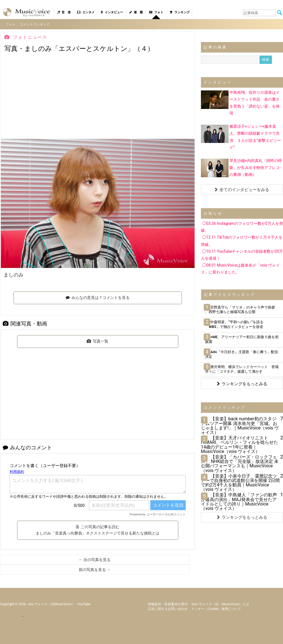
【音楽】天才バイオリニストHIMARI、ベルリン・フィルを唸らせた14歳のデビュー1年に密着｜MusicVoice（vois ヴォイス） (239, 443)
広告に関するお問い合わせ (168, 607)
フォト (156, 12)
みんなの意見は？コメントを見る (98, 296)
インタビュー (112, 12)
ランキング (180, 12)
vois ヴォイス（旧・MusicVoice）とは (220, 603)
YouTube (84, 603)
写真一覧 (98, 340)
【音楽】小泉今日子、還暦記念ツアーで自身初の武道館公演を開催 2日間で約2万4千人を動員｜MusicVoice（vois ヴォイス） (240, 481)
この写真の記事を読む (98, 528)
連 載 (136, 12)
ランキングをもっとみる (242, 382)
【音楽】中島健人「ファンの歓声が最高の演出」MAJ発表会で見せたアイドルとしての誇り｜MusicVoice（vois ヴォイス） (239, 500)
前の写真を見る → (95, 568)
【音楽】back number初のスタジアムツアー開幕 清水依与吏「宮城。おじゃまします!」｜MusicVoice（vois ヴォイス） (240, 424)
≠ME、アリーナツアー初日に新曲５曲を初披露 (242, 338)
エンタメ (86, 12)
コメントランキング (36, 23)
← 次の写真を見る (95, 558)
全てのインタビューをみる (242, 188)
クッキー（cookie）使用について (216, 607)
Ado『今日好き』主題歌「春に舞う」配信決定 (242, 353)
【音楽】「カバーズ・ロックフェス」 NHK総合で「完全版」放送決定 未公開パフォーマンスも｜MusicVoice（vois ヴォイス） (240, 462)
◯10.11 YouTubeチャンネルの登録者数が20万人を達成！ (242, 253)
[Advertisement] (98, 96)
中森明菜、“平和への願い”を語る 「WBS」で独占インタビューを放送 (236, 323)
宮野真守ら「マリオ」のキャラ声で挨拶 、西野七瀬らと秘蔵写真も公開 (240, 308)
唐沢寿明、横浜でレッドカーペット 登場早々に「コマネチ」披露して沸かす (242, 367)
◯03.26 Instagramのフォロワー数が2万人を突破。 (242, 225)
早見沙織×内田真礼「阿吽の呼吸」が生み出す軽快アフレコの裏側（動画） (256, 166)
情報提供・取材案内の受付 (168, 603)
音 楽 (64, 12)
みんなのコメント (27, 446)
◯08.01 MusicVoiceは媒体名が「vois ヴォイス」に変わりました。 (240, 267)
